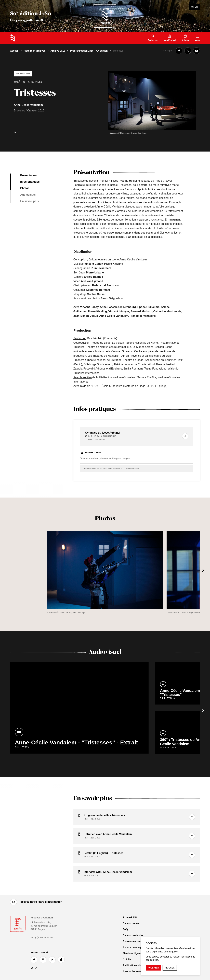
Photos (25, 188)
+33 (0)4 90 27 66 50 (42, 938)
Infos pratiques (30, 182)
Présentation (28, 175)
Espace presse (131, 923)
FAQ (125, 929)
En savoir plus (29, 201)
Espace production (134, 935)
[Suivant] (203, 570)
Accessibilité (130, 917)
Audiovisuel (28, 195)
